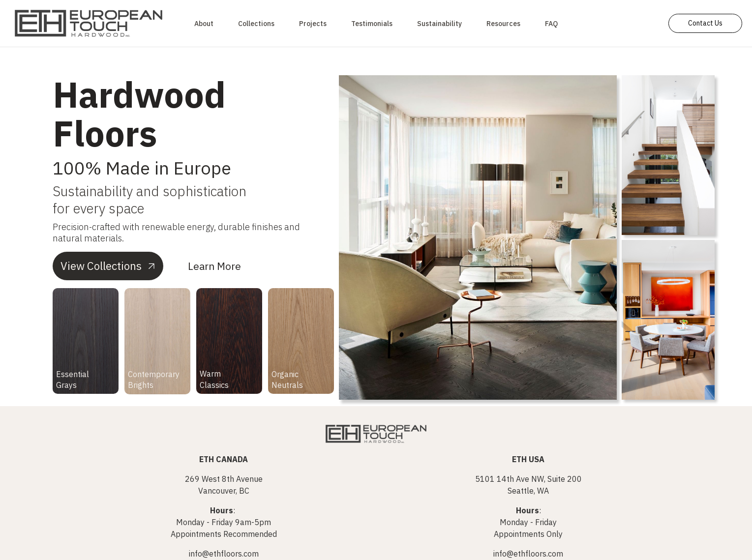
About (204, 24)
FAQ (551, 24)
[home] (89, 23)
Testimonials (372, 24)
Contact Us (705, 23)
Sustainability (439, 24)
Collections (256, 24)
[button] (503, 24)
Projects (313, 24)
